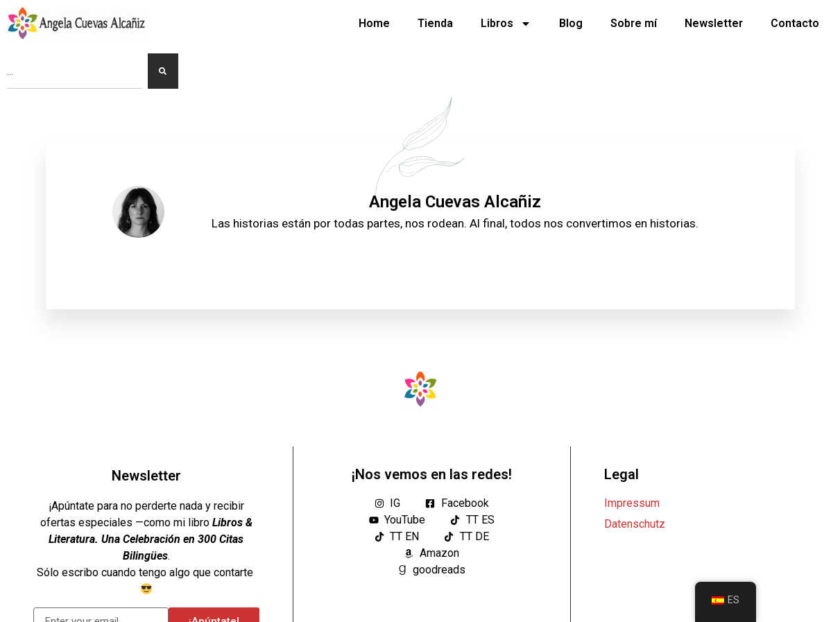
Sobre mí (634, 23)
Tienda (435, 23)
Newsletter (714, 23)
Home (374, 23)
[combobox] (75, 71)
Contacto (795, 23)
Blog (571, 23)
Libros (506, 24)
